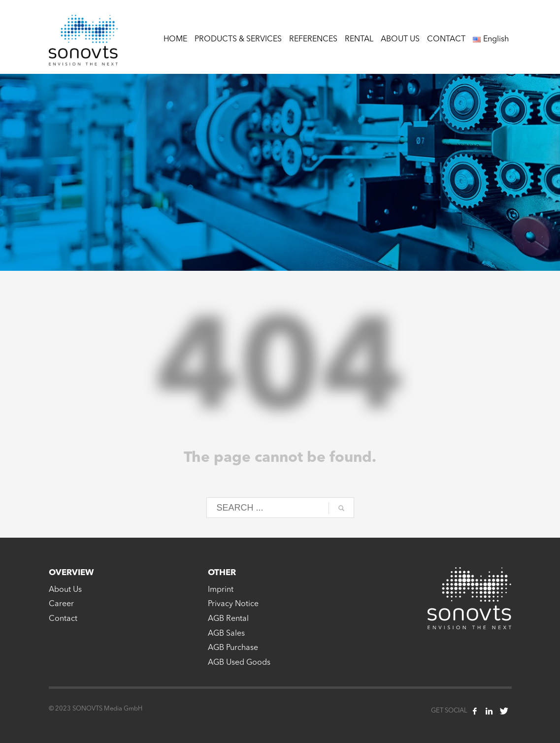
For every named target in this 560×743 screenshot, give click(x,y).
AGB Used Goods (239, 663)
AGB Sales (226, 634)
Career (61, 604)
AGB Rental (228, 619)
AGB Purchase (233, 648)
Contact (63, 619)
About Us (65, 590)
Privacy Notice (233, 604)
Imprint (221, 590)
